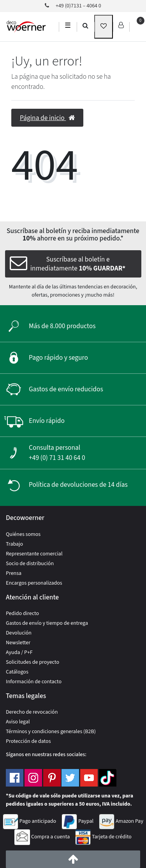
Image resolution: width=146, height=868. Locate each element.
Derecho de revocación (32, 712)
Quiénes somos (23, 534)
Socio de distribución (30, 564)
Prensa (14, 573)
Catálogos (17, 672)
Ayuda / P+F (19, 652)
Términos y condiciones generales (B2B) (51, 732)
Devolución (19, 633)
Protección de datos (28, 741)
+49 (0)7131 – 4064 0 (73, 6)
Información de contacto (34, 682)
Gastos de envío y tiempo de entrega (47, 623)
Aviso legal (18, 722)
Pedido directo (22, 613)
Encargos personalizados (34, 583)
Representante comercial (34, 554)
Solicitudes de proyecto (33, 662)
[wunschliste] (104, 27)
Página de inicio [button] (47, 118)
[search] (85, 25)
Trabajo (14, 544)
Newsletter (18, 643)
